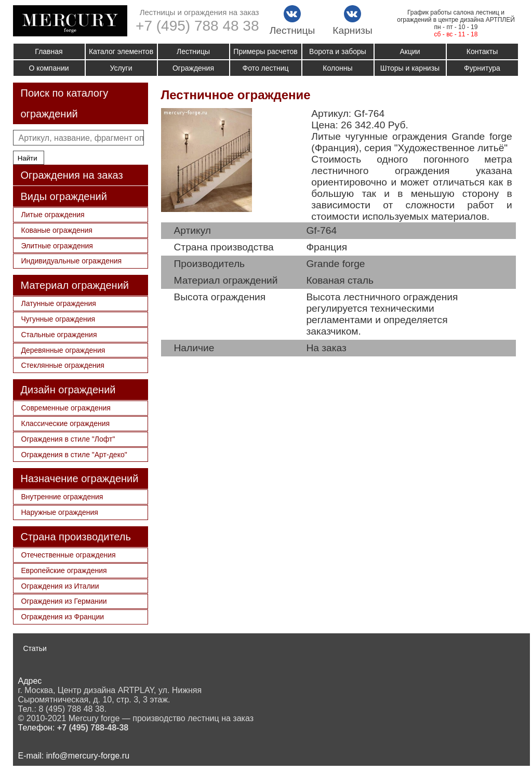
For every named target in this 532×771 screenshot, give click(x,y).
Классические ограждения (66, 423)
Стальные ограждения (59, 335)
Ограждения (193, 68)
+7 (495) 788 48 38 (197, 26)
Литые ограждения (53, 215)
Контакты (482, 51)
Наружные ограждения (60, 512)
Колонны (337, 68)
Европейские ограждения (64, 570)
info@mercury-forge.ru (88, 756)
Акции (410, 51)
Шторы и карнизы (410, 68)
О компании (49, 68)
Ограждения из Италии (60, 586)
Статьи (35, 648)
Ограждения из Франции (63, 617)
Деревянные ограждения (63, 350)
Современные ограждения (66, 408)
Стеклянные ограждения (63, 365)
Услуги (121, 68)
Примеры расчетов (265, 51)
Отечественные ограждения (69, 555)
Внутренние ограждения (62, 497)
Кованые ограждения (57, 230)
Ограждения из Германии (64, 601)
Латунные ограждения (59, 303)
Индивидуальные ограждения (72, 261)
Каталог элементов (121, 51)
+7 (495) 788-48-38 (93, 728)
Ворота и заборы (338, 51)
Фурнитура (482, 68)
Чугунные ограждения (58, 319)
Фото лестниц (266, 68)
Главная (49, 51)
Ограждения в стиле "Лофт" (68, 439)
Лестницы (193, 51)
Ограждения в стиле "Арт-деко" (74, 455)
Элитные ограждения (57, 246)
